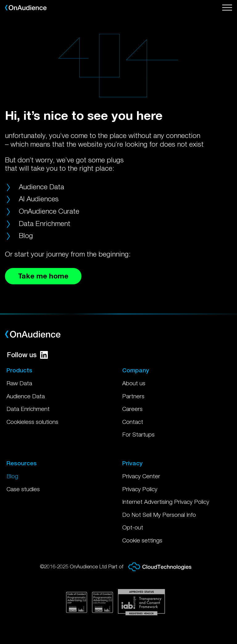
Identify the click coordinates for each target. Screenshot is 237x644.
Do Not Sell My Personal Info (159, 515)
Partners (133, 396)
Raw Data (19, 383)
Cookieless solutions (32, 422)
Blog (26, 235)
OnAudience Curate (49, 211)
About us (134, 383)
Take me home (43, 276)
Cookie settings (142, 540)
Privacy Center (141, 476)
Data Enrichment (45, 223)
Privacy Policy (140, 489)
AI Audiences (39, 199)
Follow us (27, 355)
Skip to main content (0, 0)
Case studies (23, 489)
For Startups (138, 434)
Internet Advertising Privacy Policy (166, 502)
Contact (133, 422)
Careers (132, 409)
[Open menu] (227, 8)
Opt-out (133, 527)
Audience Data (42, 187)
